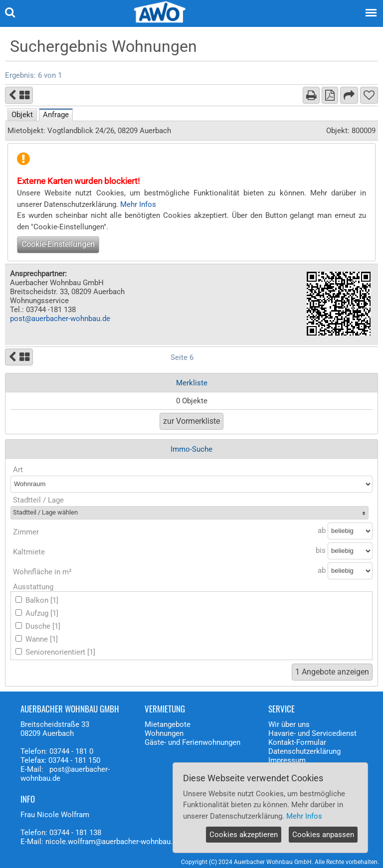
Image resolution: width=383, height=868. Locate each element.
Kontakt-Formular (297, 742)
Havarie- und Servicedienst (312, 733)
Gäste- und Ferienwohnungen (192, 742)
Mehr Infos (138, 204)
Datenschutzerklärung (304, 751)
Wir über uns (289, 724)
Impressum (287, 760)
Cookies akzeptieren (244, 835)
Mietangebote (168, 724)
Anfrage (56, 115)
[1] (54, 600)
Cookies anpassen (323, 835)
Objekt (22, 115)
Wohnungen (164, 733)
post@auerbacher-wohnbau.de (60, 319)
